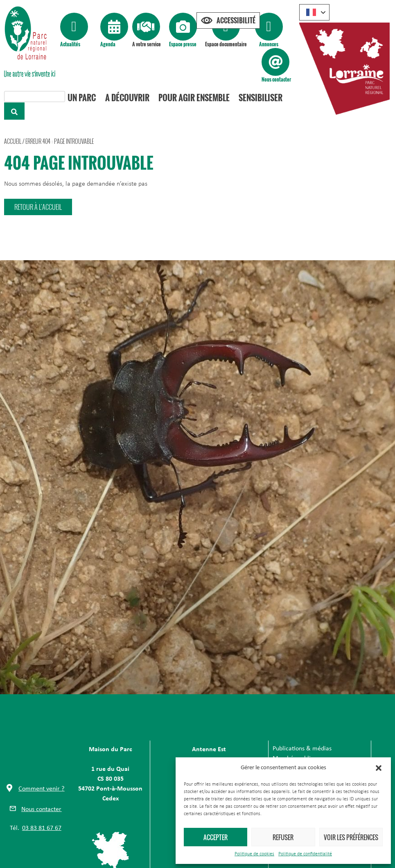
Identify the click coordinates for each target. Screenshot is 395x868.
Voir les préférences (351, 837)
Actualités (70, 44)
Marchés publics (294, 753)
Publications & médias (302, 743)
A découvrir (128, 98)
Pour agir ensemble (194, 98)
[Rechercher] (14, 111)
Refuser (283, 837)
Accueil (13, 141)
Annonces (269, 44)
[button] (379, 768)
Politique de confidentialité (305, 854)
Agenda (108, 44)
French (311, 12)
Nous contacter (276, 79)
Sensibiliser (259, 98)
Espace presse (183, 44)
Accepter (216, 837)
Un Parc (83, 98)
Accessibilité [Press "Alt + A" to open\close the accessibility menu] (236, 20)
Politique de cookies (254, 854)
